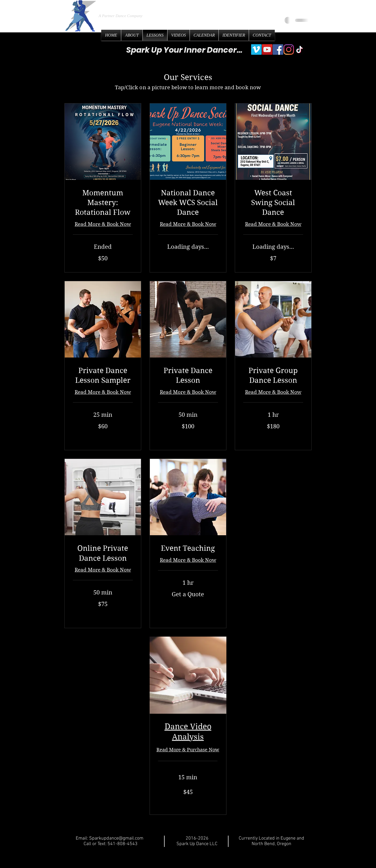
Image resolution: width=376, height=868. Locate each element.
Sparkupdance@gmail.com (116, 838)
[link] (103, 203)
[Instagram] (289, 49)
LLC (186, 5)
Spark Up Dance (139, 5)
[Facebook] (278, 49)
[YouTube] (267, 49)
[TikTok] (299, 49)
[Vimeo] (256, 49)
